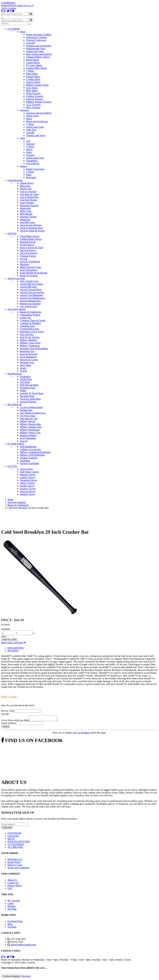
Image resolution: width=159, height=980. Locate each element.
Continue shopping (11, 977)
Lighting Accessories (30, 449)
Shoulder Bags (27, 396)
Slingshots (25, 219)
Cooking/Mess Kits (30, 329)
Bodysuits (31, 177)
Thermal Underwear (36, 40)
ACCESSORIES (16, 845)
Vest (28, 141)
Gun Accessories (28, 191)
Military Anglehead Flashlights (35, 452)
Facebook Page (15, 922)
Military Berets (27, 421)
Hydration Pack (28, 388)
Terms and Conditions (18, 869)
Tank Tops (31, 130)
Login (4, 3)
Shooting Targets (28, 217)
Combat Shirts (33, 79)
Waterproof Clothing (36, 37)
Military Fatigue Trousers (39, 102)
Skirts (29, 119)
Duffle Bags (26, 379)
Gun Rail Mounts (28, 200)
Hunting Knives (28, 242)
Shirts (29, 152)
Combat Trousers (35, 96)
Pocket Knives (27, 245)
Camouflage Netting (30, 315)
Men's (23, 32)
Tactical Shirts (33, 82)
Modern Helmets (28, 435)
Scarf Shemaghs (28, 438)
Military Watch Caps (30, 433)
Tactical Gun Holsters (31, 225)
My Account (14, 901)
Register (11, 3)
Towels (23, 371)
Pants (29, 175)
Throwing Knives (29, 253)
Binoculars (25, 186)
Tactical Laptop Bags (30, 399)
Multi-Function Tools (31, 267)
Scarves (24, 441)
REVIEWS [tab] (13, 651)
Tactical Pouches (28, 402)
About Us (12, 881)
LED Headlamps (28, 447)
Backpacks (25, 376)
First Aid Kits (27, 334)
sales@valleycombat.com (23, 946)
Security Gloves (28, 489)
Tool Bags (25, 382)
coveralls (31, 43)
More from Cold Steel (14, 643)
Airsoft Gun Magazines (32, 295)
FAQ (10, 889)
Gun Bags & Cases (29, 194)
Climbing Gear (27, 326)
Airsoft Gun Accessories (32, 292)
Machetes (25, 264)
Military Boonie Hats (30, 424)
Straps (23, 368)
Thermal (30, 144)
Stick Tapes (26, 365)
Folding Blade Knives (31, 239)
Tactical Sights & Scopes (32, 231)
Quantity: (6, 629)
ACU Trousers (33, 105)
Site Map (12, 910)
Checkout (26, 977)
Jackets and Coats (35, 51)
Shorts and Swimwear (37, 121)
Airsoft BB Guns (28, 287)
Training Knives (28, 256)
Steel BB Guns (27, 222)
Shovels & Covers (29, 360)
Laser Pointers (27, 203)
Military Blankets (29, 340)
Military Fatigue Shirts (37, 85)
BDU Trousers (33, 107)
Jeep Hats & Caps (29, 419)
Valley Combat (9, 8)
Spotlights (25, 461)
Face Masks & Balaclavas (33, 413)
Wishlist (11, 5)
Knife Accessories (29, 276)
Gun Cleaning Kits (29, 197)
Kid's (22, 138)
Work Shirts (32, 74)
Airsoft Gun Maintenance (33, 298)
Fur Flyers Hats (28, 416)
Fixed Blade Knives (30, 236)
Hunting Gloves (28, 475)
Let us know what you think (15, 721)
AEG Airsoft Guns (29, 281)
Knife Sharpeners (29, 270)
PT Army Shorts (34, 65)
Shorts (29, 149)
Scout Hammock (28, 357)
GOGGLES (13, 837)
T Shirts (30, 71)
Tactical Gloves (28, 491)
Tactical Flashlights (30, 463)
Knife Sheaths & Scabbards (34, 273)
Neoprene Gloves (29, 480)
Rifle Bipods (26, 214)
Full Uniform (33, 163)
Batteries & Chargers (30, 304)
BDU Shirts (32, 91)
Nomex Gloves (27, 483)
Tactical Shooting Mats (31, 228)
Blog (10, 925)
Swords (24, 259)
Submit (6, 727)
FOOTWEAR (14, 834)
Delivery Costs (15, 866)
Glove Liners (26, 469)
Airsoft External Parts (31, 290)
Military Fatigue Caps (31, 427)
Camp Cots (25, 318)
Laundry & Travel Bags (32, 393)
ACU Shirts (32, 88)
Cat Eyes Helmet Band (31, 407)
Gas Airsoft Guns (28, 306)
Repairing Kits (27, 351)
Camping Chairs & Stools (33, 320)
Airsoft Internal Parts (30, 301)
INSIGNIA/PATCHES (19, 842)
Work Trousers (33, 93)
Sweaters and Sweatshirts (39, 46)
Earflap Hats (26, 410)
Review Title (8, 711)
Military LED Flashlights (32, 455)
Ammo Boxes (27, 183)
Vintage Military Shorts (38, 57)
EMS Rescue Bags (29, 385)
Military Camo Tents (30, 343)
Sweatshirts (32, 161)
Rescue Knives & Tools (32, 248)
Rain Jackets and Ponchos (39, 54)
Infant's (24, 166)
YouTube (12, 928)
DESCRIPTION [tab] (16, 648)
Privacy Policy (15, 886)
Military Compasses (30, 346)
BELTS (11, 840)
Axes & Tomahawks (30, 262)
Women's (24, 110)
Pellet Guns (26, 211)
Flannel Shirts (33, 77)
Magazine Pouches (29, 205)
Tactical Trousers (35, 99)
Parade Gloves (27, 486)
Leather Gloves (27, 477)
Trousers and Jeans (35, 135)
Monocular (25, 208)
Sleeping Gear (27, 362)
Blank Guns (26, 189)
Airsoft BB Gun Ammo (32, 284)
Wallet (23, 390)
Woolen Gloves (28, 494)
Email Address (9, 724)
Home (4, 5)
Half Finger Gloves (30, 472)
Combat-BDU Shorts (37, 68)
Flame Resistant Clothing (39, 34)
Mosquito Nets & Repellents (34, 348)
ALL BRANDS (15, 848)
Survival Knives (28, 250)
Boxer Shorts (33, 60)
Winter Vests (32, 116)
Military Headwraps (30, 430)
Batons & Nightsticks (31, 312)
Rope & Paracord (28, 354)
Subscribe (7, 829)
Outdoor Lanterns (29, 458)
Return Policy (14, 863)
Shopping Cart (15, 860)
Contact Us (21, 5)
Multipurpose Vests (36, 49)
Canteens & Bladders (30, 323)
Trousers (30, 155)
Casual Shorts (33, 63)
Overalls (30, 133)
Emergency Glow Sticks (32, 332)
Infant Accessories (35, 169)
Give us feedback (81, 734)
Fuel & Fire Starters (30, 337)
